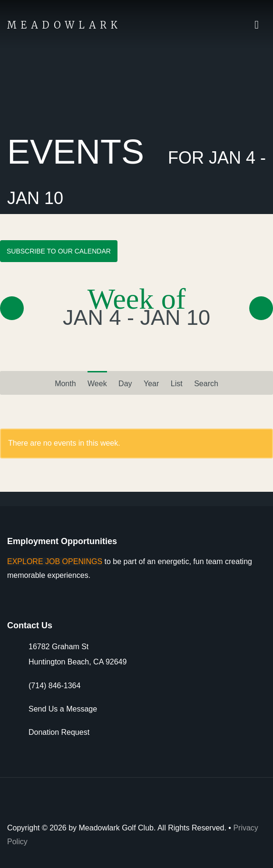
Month (65, 380)
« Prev (12, 308)
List (177, 384)
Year (151, 384)
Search (206, 384)
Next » (261, 308)
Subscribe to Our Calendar (59, 251)
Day (125, 384)
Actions (266, 24)
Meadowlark (64, 25)
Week (97, 384)
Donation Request (59, 732)
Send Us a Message (63, 709)
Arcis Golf (238, 804)
